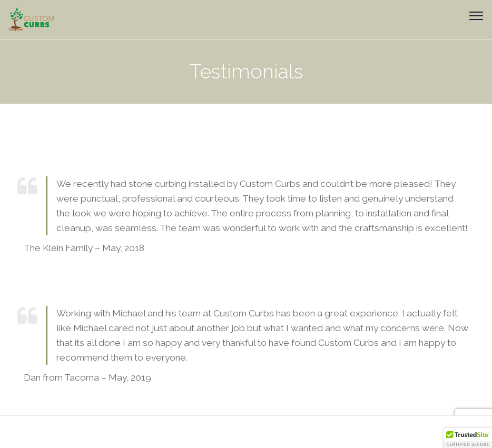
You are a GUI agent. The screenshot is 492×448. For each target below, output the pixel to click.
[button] (468, 438)
